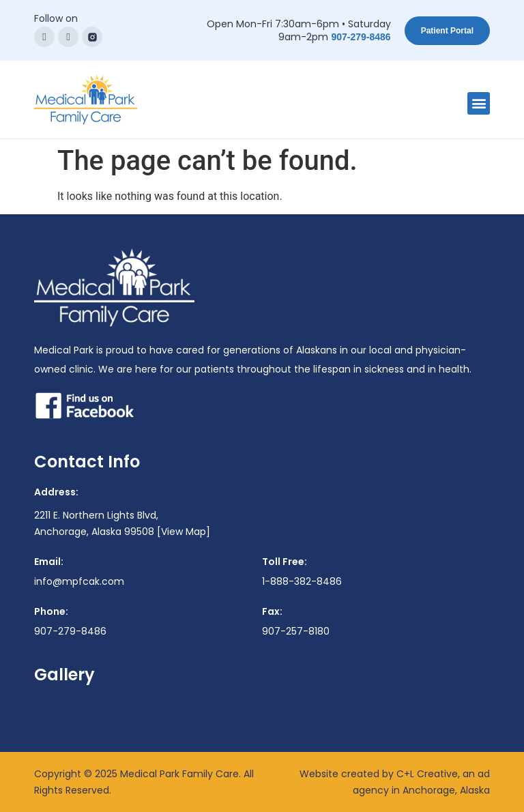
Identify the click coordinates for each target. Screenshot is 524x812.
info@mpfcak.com (79, 581)
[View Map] (184, 532)
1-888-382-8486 (302, 581)
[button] (479, 103)
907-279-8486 (361, 37)
